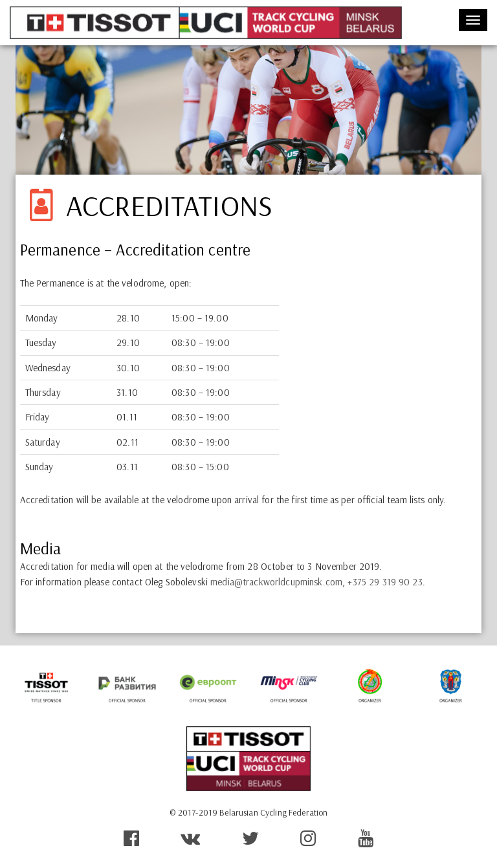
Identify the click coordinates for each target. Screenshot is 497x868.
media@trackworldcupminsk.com (276, 582)
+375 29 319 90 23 (385, 582)
